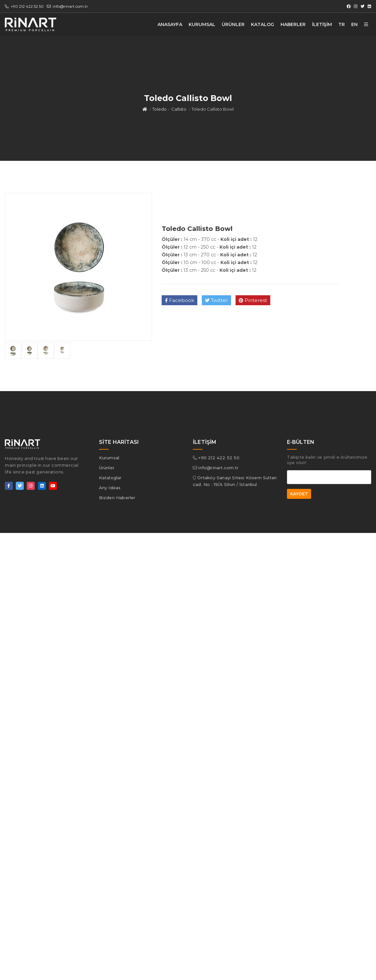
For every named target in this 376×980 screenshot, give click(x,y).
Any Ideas (110, 488)
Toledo (160, 109)
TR (342, 24)
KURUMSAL (202, 24)
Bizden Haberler (117, 498)
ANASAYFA (170, 24)
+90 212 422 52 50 (24, 6)
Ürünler (107, 468)
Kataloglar (110, 478)
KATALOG (263, 24)
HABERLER (293, 24)
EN (354, 24)
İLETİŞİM (322, 24)
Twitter (216, 300)
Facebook (179, 300)
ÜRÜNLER (233, 24)
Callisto (179, 109)
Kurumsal (109, 458)
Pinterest (253, 300)
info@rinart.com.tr (67, 6)
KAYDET (299, 494)
